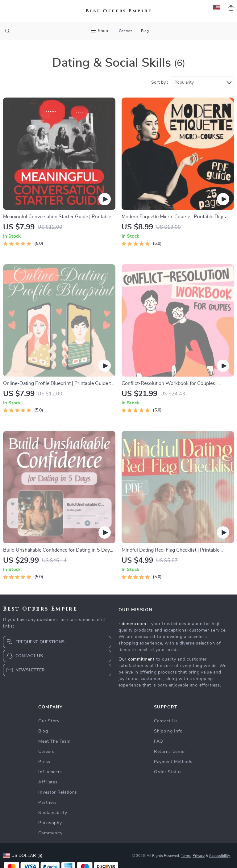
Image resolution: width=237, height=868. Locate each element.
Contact (125, 31)
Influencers (50, 772)
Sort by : (160, 82)
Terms (186, 856)
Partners (48, 803)
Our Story (49, 721)
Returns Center (170, 752)
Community (50, 833)
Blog (145, 31)
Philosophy (50, 823)
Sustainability (53, 813)
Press (44, 762)
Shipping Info (168, 731)
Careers (46, 752)
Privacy (199, 856)
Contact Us (166, 721)
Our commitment (137, 659)
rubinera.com (132, 624)
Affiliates (48, 782)
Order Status (168, 772)
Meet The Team (54, 741)
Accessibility (219, 856)
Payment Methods (173, 762)
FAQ (159, 741)
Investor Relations (58, 792)
